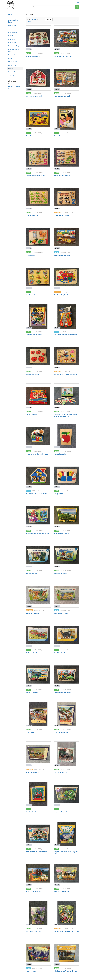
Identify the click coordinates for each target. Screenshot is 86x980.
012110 (57, 924)
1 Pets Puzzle (30, 255)
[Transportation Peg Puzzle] (67, 38)
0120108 (29, 924)
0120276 (29, 726)
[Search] (77, 7)
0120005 (29, 49)
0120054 (57, 407)
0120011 (29, 89)
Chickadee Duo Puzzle (33, 931)
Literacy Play (12, 43)
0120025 (57, 169)
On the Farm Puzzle (32, 613)
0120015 (57, 89)
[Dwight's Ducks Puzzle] (38, 873)
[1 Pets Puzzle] (38, 237)
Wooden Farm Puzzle (33, 56)
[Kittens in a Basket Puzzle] (67, 873)
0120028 (29, 248)
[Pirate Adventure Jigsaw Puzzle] (38, 834)
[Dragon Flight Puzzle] (67, 714)
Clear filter (15, 91)
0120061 (29, 487)
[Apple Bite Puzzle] (67, 436)
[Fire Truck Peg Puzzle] (67, 277)
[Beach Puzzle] (38, 118)
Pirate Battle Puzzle (60, 573)
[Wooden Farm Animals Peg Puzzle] (67, 356)
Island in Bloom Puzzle (62, 534)
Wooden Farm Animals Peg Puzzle (65, 374)
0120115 (57, 964)
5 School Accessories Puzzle (35, 176)
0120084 (29, 686)
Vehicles (11, 75)
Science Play (12, 72)
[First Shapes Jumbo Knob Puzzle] (38, 436)
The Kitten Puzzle (60, 653)
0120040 (57, 328)
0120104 (29, 885)
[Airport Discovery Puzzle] (67, 78)
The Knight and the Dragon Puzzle (65, 335)
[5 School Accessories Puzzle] (38, 157)
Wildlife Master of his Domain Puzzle (66, 971)
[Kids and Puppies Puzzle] (38, 317)
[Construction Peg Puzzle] (67, 237)
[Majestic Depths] (38, 953)
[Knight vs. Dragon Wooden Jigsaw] (67, 794)
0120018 (57, 129)
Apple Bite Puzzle (60, 454)
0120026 (29, 208)
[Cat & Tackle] (38, 714)
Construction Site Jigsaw (62, 693)
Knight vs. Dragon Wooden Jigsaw (66, 812)
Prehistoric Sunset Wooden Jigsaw (37, 534)
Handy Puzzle (58, 494)
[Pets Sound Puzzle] (38, 277)
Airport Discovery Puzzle (62, 96)
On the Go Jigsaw (32, 693)
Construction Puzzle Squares (35, 812)
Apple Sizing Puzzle (32, 374)
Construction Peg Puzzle (62, 255)
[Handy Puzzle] (67, 476)
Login (77, 2)
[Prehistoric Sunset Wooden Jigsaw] (38, 515)
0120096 (57, 805)
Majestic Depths (31, 971)
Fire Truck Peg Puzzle (61, 295)
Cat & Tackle (30, 732)
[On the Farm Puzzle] (38, 595)
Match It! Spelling (32, 414)
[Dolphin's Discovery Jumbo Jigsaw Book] (67, 834)
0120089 (57, 726)
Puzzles (11, 68)
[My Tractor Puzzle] (38, 635)
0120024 (29, 169)
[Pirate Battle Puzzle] (67, 555)
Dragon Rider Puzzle (33, 573)
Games (11, 36)
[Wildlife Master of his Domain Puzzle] (67, 953)
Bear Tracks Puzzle (60, 772)
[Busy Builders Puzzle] (67, 595)
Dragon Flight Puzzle (61, 732)
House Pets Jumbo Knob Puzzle (36, 494)
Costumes (12, 29)
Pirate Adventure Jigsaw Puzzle (36, 852)
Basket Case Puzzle (32, 772)
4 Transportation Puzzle (62, 176)
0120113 (29, 964)
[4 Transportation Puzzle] (67, 157)
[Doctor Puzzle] (67, 118)
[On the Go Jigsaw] (38, 674)
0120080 (29, 606)
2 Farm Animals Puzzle (62, 215)
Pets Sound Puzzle (32, 295)
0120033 (57, 248)
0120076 (57, 566)
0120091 (29, 765)
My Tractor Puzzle (32, 653)
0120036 (29, 288)
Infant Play (12, 39)
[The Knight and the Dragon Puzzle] (67, 317)
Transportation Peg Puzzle (63, 56)
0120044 (29, 407)
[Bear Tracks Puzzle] (67, 754)
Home (10, 14)
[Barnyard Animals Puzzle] (38, 78)
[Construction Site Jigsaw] (67, 674)
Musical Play (12, 55)
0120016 (29, 129)
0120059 (29, 447)
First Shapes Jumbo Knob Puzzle (37, 454)
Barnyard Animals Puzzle (34, 96)
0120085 (57, 686)
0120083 (57, 646)
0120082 (29, 646)
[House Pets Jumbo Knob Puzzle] (38, 476)
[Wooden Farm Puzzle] (38, 38)
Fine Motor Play (13, 32)
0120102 (57, 845)
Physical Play (13, 62)
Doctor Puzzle (59, 136)
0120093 (57, 765)
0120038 (29, 328)
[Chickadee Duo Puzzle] (38, 913)
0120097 (29, 845)
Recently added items (13, 21)
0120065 (57, 487)
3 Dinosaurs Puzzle (32, 215)
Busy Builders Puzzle (61, 613)
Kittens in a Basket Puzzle (63, 892)
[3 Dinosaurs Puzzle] (38, 197)
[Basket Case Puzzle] (38, 754)
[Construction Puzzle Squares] (38, 794)
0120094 (29, 805)
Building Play (12, 25)
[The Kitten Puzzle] (67, 635)
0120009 (57, 49)
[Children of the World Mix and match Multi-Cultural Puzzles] (67, 396)
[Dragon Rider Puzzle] (38, 555)
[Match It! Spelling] (38, 396)
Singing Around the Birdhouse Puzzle (67, 931)
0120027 (57, 208)
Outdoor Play (12, 58)
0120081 (57, 606)
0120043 (57, 367)
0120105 (57, 885)
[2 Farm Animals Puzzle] (67, 197)
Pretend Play (12, 65)
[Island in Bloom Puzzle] (67, 515)
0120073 (29, 566)
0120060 (57, 447)
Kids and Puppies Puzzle (34, 335)
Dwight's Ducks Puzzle (33, 892)
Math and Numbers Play (14, 50)
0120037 (57, 288)
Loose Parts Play (14, 46)
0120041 (29, 367)
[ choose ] (11, 86)
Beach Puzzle (30, 136)
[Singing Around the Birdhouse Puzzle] (67, 913)
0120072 (57, 527)
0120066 (29, 527)
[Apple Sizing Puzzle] (38, 356)
